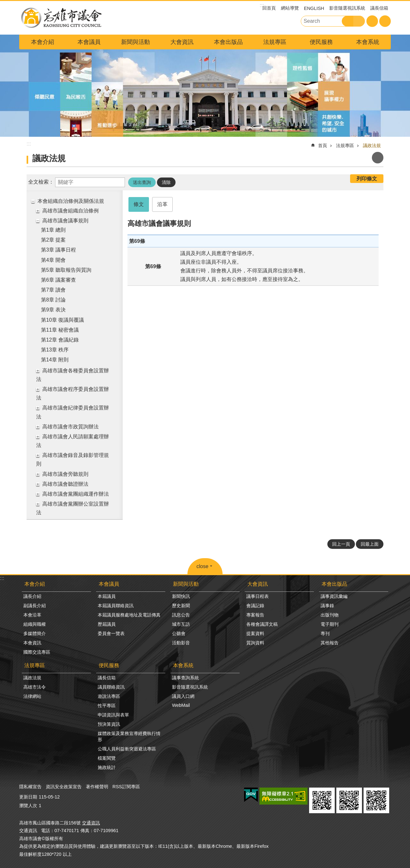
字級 (372, 21)
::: (2, 578)
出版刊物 (330, 615)
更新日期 (28, 797)
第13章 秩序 (55, 350)
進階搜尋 (359, 21)
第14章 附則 (55, 360)
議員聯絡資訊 (111, 687)
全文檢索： (41, 182)
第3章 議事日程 (58, 250)
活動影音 (181, 643)
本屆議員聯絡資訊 (116, 606)
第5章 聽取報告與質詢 (66, 270)
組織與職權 (35, 624)
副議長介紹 (35, 606)
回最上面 (370, 544)
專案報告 (255, 615)
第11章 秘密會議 (60, 330)
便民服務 (321, 42)
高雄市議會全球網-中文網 (61, 18)
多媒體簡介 (35, 633)
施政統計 (107, 767)
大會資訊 (182, 42)
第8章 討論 (53, 300)
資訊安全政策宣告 (64, 787)
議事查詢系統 (185, 678)
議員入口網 (183, 696)
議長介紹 (32, 596)
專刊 (325, 633)
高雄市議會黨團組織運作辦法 (76, 494)
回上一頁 (341, 544)
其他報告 (330, 643)
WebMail (181, 705)
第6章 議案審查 (58, 280)
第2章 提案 (53, 240)
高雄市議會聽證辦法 (65, 484)
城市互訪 (181, 624)
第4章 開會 (53, 260)
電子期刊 (330, 624)
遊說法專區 (109, 696)
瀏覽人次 (28, 806)
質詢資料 (255, 643)
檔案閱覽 (107, 758)
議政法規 (372, 145)
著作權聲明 (97, 787)
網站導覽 (290, 8)
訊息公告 (181, 615)
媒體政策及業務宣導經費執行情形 (129, 736)
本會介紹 (43, 42)
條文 (139, 204)
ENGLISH (314, 8)
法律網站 (32, 696)
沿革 (162, 204)
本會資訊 (32, 643)
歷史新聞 (181, 606)
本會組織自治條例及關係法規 (71, 201)
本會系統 (368, 42)
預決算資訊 (109, 724)
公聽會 (179, 633)
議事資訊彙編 (334, 596)
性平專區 (107, 706)
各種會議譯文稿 (262, 624)
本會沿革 (32, 615)
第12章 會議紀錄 (60, 340)
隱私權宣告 (30, 787)
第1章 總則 (53, 230)
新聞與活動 (135, 42)
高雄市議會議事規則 (65, 221)
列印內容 (378, 158)
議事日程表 (258, 596)
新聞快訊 (181, 596)
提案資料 (255, 633)
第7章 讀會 (53, 290)
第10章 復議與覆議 (62, 320)
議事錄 (327, 606)
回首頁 (269, 8)
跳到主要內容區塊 (3, 3)
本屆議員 (107, 596)
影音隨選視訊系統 (347, 8)
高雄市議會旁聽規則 (65, 474)
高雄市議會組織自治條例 (70, 211)
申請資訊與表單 (113, 715)
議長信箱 (379, 8)
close (202, 566)
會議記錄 (255, 606)
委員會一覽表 (111, 633)
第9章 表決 (53, 310)
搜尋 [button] (348, 21)
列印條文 (367, 179)
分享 (385, 21)
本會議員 (89, 42)
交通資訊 (91, 823)
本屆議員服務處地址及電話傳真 (129, 615)
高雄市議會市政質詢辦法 (70, 427)
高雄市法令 (35, 687)
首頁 (323, 145)
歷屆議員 (107, 624)
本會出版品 (228, 42)
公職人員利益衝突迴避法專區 (127, 749)
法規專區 (275, 42)
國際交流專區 (37, 652)
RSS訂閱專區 (126, 787)
